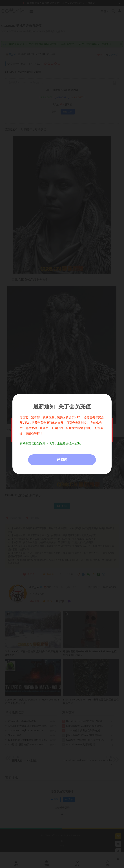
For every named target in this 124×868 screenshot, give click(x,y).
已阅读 (62, 460)
